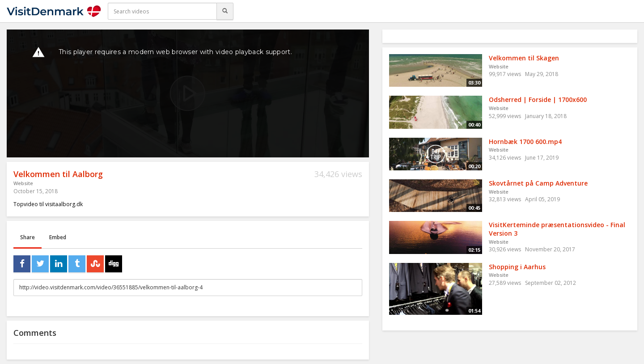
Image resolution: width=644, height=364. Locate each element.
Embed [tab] (58, 237)
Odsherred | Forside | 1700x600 (538, 99)
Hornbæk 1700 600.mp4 (525, 142)
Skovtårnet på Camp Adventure (538, 183)
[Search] (225, 11)
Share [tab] (28, 237)
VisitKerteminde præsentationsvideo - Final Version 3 (557, 229)
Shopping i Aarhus (517, 267)
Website (23, 183)
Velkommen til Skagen (524, 58)
